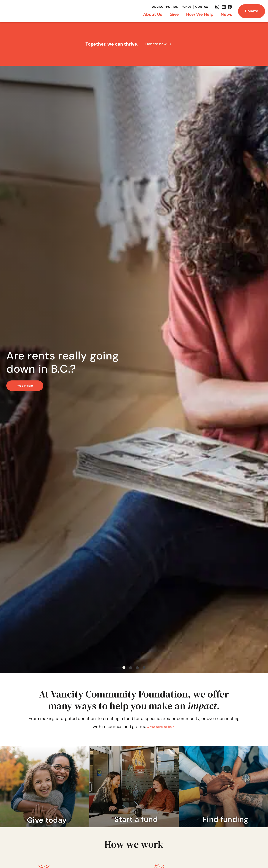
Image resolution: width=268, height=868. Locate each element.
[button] (124, 668)
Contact (203, 7)
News (226, 14)
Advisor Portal (165, 7)
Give (175, 14)
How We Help (201, 14)
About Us (154, 14)
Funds (187, 7)
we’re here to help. (161, 726)
